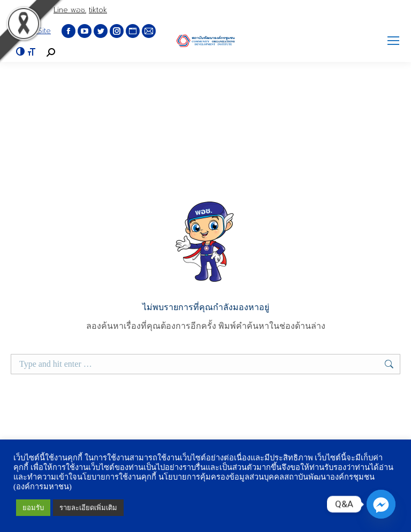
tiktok (98, 10)
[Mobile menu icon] (393, 41)
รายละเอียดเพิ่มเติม (88, 508)
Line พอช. (70, 10)
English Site (31, 31)
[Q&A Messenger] (381, 504)
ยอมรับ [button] (33, 508)
